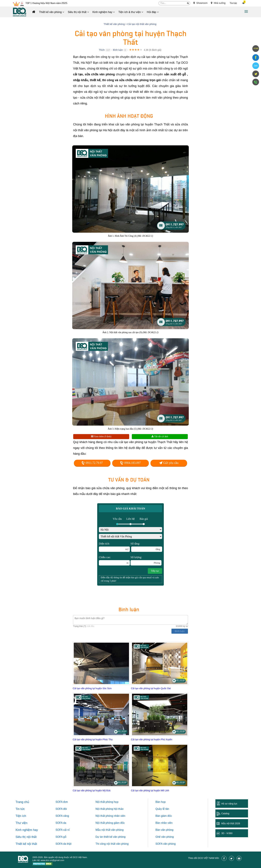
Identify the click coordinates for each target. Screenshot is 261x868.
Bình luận (118, 50)
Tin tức (233, 3)
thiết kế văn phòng (115, 837)
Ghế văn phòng (165, 837)
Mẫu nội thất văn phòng (110, 830)
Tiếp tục (155, 571)
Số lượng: (146, 561)
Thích (102, 50)
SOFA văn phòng (166, 844)
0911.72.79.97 (92, 463)
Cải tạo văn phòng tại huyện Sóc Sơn (92, 688)
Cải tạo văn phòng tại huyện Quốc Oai (151, 688)
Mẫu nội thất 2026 (231, 823)
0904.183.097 (130, 463)
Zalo (256, 66)
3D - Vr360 (227, 833)
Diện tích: (114, 547)
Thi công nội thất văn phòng (112, 844)
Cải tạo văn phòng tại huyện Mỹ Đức (92, 790)
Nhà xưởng (218, 3)
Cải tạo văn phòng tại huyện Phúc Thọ (93, 739)
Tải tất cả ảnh (160, 436)
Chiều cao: (114, 561)
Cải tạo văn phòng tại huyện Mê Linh (150, 790)
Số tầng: (146, 547)
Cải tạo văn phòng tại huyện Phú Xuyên (152, 739)
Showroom (200, 3)
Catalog (225, 813)
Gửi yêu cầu (169, 463)
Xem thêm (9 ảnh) (101, 436)
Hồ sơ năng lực (229, 804)
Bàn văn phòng (164, 830)
